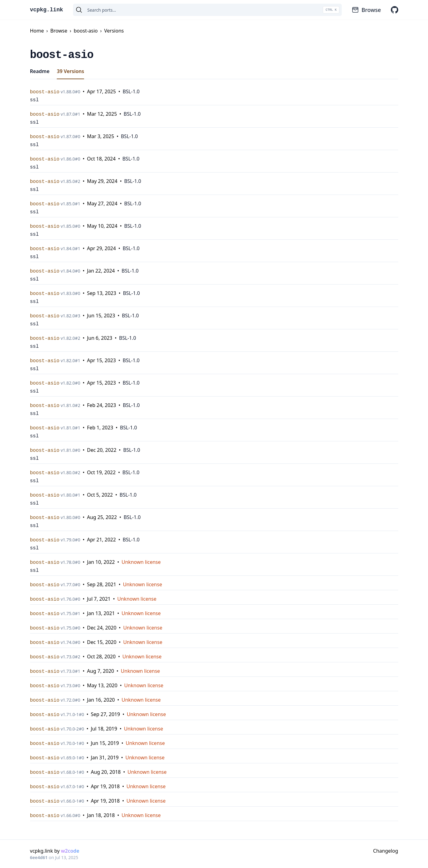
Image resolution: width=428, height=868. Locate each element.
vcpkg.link (47, 10)
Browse (366, 10)
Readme (40, 71)
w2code (70, 851)
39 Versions (70, 71)
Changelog (386, 851)
